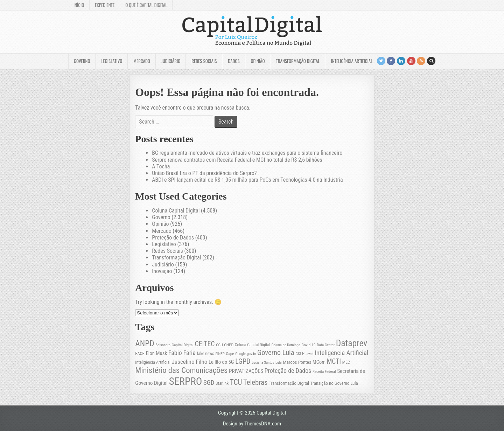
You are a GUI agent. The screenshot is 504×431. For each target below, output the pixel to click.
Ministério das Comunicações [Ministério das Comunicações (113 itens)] (181, 370)
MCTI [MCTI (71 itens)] (334, 362)
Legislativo (112, 61)
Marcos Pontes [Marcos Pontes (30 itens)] (297, 362)
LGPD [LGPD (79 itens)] (243, 361)
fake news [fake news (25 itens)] (205, 354)
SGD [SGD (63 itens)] (209, 383)
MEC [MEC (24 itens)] (346, 362)
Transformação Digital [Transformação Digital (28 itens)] (289, 383)
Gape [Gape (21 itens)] (230, 354)
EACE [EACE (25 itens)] (140, 354)
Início (79, 5)
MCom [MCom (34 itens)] (319, 362)
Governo (82, 61)
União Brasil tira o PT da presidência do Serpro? (204, 173)
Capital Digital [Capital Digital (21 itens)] (183, 345)
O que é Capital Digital (146, 5)
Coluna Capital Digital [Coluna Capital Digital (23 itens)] (253, 345)
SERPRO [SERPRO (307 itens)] (186, 381)
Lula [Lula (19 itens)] (279, 363)
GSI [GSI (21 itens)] (298, 354)
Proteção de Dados (173, 238)
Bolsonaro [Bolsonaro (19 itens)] (163, 345)
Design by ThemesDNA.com (252, 424)
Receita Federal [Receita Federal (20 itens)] (324, 372)
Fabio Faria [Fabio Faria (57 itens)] (182, 353)
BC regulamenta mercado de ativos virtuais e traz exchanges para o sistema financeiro (247, 153)
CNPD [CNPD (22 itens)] (229, 345)
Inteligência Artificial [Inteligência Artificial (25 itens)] (153, 362)
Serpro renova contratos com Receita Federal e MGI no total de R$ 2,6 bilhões (237, 160)
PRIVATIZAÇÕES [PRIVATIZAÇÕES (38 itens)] (246, 371)
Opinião (258, 61)
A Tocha (161, 166)
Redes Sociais (204, 61)
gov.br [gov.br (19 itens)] (252, 354)
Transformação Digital (298, 61)
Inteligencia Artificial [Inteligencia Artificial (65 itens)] (341, 353)
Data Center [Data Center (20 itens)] (326, 345)
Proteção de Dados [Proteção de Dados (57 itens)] (288, 371)
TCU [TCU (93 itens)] (236, 382)
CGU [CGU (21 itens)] (219, 345)
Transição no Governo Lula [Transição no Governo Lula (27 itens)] (334, 383)
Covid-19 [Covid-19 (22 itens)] (308, 345)
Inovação (162, 271)
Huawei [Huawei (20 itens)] (308, 354)
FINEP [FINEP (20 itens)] (220, 354)
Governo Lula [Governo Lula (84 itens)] (276, 353)
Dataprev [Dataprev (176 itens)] (352, 343)
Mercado (142, 61)
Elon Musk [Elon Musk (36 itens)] (156, 353)
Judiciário (171, 61)
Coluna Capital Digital (176, 211)
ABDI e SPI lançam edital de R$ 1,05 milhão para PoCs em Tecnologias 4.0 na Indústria (247, 180)
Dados (234, 61)
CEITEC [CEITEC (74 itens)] (205, 344)
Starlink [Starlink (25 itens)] (222, 383)
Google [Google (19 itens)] (240, 354)
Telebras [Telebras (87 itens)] (255, 382)
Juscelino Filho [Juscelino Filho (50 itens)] (190, 362)
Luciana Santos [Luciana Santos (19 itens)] (263, 363)
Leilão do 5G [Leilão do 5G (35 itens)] (221, 362)
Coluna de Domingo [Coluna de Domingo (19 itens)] (286, 345)
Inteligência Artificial (352, 61)
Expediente (105, 5)
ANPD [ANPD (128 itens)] (145, 343)
